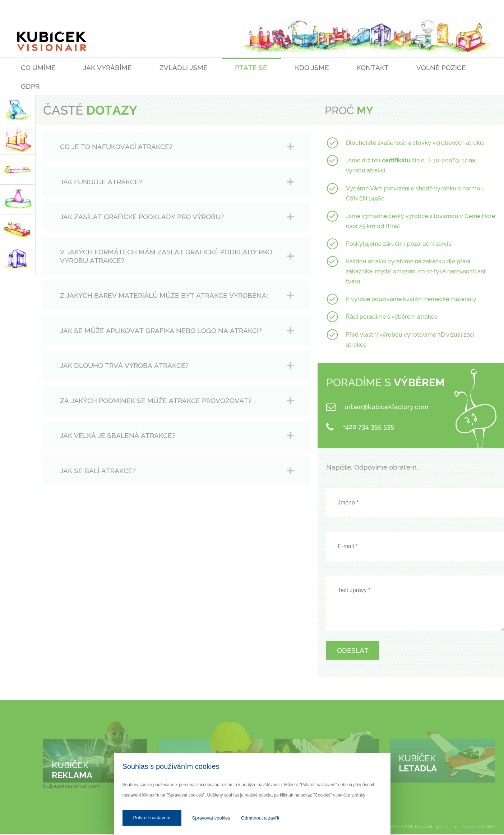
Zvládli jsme (184, 68)
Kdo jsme (312, 68)
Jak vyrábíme (107, 68)
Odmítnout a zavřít (260, 818)
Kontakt (373, 68)
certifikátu (396, 160)
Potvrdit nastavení (152, 818)
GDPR (30, 86)
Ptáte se (251, 68)
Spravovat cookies (211, 818)
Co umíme (38, 68)
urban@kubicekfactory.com (387, 407)
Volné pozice (441, 68)
